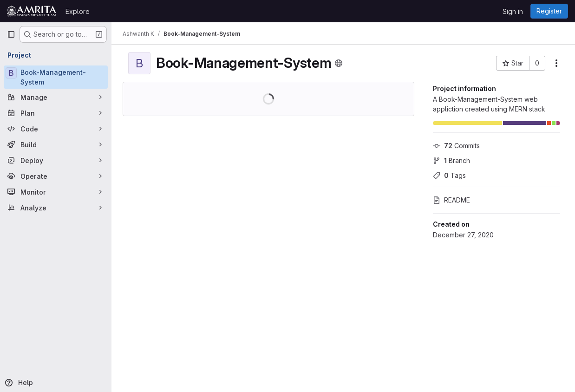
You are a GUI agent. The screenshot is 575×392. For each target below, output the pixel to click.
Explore (78, 11)
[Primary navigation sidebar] (11, 34)
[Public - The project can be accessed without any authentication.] (339, 63)
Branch (451, 160)
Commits (456, 146)
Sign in (513, 11)
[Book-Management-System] (56, 77)
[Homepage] (32, 11)
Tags (449, 175)
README (451, 200)
